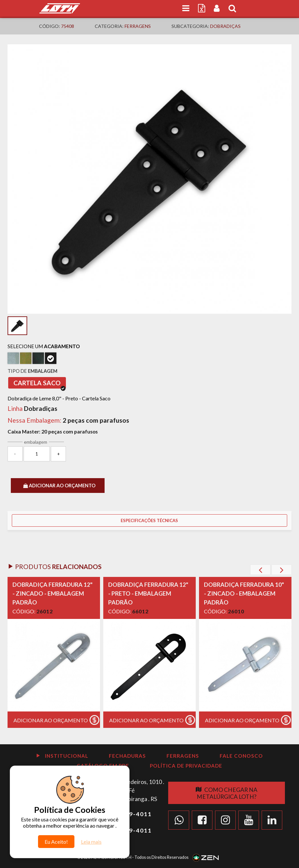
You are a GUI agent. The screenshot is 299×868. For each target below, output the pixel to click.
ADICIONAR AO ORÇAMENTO (59, 486)
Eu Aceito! (56, 842)
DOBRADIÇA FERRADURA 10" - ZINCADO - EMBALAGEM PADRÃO (244, 593)
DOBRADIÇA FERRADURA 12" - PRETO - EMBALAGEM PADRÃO (148, 593)
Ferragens (138, 26)
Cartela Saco (40, 384)
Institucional (62, 756)
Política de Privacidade (186, 766)
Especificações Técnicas (149, 520)
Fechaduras (127, 756)
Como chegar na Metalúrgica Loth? (227, 793)
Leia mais (91, 842)
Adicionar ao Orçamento (57, 720)
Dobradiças (225, 26)
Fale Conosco (241, 756)
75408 (68, 26)
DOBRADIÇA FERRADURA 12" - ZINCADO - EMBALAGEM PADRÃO (52, 593)
